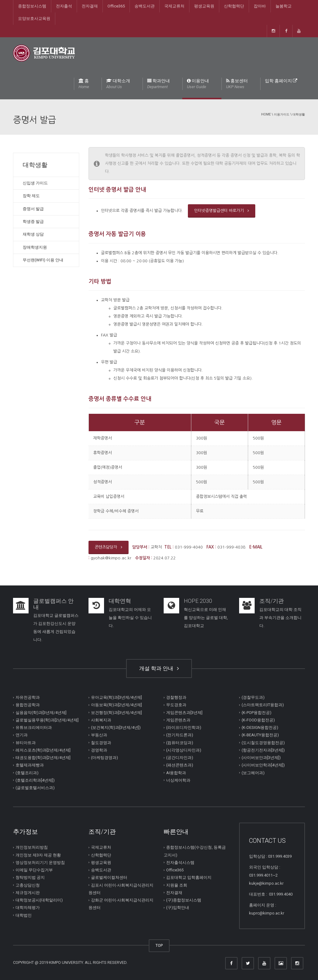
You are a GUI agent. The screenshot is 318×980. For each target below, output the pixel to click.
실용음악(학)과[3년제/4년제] (41, 712)
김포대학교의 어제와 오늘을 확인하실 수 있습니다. (130, 618)
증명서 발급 (33, 209)
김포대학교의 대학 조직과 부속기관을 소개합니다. (280, 618)
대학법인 (24, 915)
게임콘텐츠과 (178, 720)
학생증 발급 (33, 221)
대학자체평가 (28, 908)
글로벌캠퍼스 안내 (53, 604)
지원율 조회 (177, 885)
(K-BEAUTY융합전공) (260, 735)
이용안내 (198, 84)
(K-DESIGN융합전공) (260, 727)
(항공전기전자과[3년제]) (263, 750)
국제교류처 (174, 6)
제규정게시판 (28, 893)
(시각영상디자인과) (184, 750)
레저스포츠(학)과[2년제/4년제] (43, 750)
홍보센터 (237, 84)
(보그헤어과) (253, 772)
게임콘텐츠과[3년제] (184, 712)
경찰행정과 (176, 697)
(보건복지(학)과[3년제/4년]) (116, 727)
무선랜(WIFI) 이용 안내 (43, 260)
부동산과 (99, 735)
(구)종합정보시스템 (184, 900)
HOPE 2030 (198, 601)
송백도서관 (145, 6)
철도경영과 (101, 742)
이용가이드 (282, 114)
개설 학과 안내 (159, 668)
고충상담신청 (28, 885)
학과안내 (159, 84)
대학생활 (299, 114)
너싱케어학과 (178, 780)
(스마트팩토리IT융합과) (263, 705)
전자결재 (90, 6)
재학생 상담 (33, 234)
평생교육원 (204, 6)
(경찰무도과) (253, 697)
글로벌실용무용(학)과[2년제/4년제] (47, 720)
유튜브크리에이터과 (34, 727)
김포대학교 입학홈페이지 (189, 877)
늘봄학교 (284, 6)
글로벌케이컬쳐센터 (109, 877)
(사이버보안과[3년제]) (261, 758)
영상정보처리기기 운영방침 (40, 863)
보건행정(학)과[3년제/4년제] (116, 712)
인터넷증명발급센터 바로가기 (222, 211)
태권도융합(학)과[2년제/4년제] (43, 758)
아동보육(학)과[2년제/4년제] (116, 705)
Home (266, 114)
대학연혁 (120, 601)
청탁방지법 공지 (30, 877)
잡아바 (260, 6)
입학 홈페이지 (281, 81)
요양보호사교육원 (34, 18)
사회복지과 (101, 720)
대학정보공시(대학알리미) (39, 900)
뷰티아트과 (26, 742)
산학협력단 (234, 6)
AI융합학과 (176, 772)
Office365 (116, 6)
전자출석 (64, 6)
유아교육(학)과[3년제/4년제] (116, 697)
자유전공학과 (28, 697)
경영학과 (99, 750)
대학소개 (118, 84)
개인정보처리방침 (32, 847)
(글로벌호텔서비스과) (35, 788)
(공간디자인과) (180, 758)
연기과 (22, 735)
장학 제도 (31, 196)
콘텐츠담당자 (109, 547)
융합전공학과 (28, 705)
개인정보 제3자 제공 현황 (38, 855)
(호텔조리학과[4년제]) (35, 780)
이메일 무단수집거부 (34, 870)
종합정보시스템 (32, 6)
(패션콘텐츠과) (180, 765)
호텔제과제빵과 (30, 765)
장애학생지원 (35, 247)
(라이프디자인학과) (184, 727)
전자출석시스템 (180, 863)
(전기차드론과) (180, 735)
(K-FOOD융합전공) (258, 720)
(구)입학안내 (178, 908)
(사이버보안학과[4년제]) (263, 765)
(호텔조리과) (27, 772)
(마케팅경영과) (104, 758)
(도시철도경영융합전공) (263, 742)
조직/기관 (272, 601)
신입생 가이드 (35, 183)
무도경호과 (176, 705)
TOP (159, 945)
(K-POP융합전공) (257, 712)
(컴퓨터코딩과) (180, 742)
